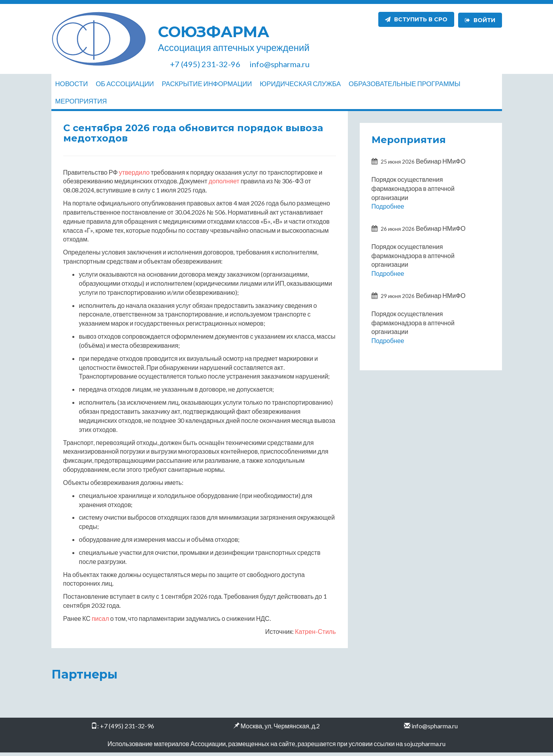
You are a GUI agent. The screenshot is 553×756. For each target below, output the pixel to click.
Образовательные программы (404, 84)
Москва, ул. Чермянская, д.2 (280, 729)
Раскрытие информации (207, 84)
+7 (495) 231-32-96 (127, 729)
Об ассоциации (125, 84)
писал (100, 622)
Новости (72, 84)
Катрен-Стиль (315, 635)
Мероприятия (81, 103)
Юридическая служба (300, 84)
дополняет (224, 184)
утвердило (134, 176)
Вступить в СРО (416, 19)
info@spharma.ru (435, 729)
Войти (480, 19)
